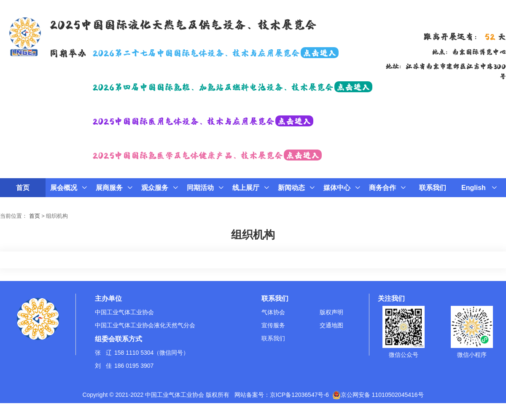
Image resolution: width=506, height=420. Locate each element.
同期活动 (205, 188)
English (479, 188)
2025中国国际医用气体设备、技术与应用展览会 (203, 120)
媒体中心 (342, 188)
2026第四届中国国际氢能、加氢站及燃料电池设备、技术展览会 (232, 86)
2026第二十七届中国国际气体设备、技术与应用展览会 (215, 52)
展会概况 (69, 188)
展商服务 (114, 188)
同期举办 (68, 52)
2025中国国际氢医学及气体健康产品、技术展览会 (207, 155)
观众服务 (160, 188)
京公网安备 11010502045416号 (378, 395)
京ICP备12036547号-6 (299, 395)
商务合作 (387, 188)
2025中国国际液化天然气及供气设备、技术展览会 (183, 24)
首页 (23, 188)
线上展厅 (251, 188)
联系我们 (433, 188)
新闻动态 (296, 188)
